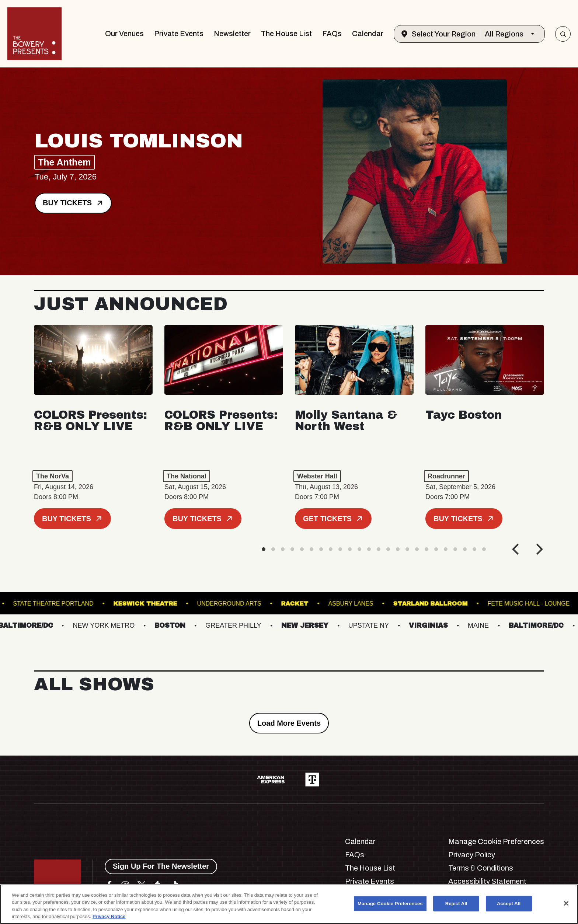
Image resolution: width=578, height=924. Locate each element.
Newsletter (232, 34)
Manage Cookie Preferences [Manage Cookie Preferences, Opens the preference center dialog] (390, 904)
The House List (286, 34)
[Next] (539, 549)
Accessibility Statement (487, 881)
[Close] (566, 903)
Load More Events (289, 723)
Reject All (456, 904)
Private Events (179, 34)
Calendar (368, 34)
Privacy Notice (109, 916)
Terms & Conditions (481, 868)
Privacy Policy (472, 855)
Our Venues (124, 34)
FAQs (332, 34)
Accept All (509, 904)
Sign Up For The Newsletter (161, 866)
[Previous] (516, 549)
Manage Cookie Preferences (496, 841)
